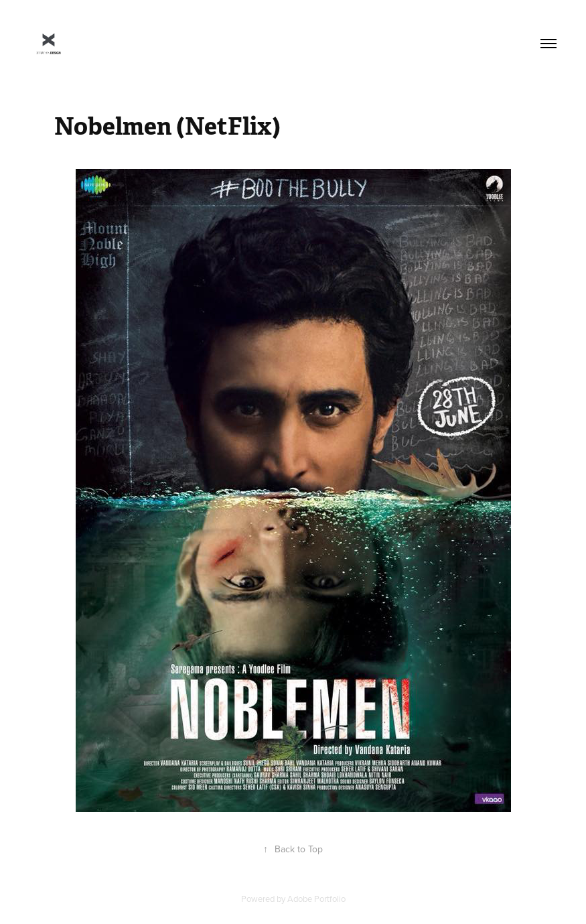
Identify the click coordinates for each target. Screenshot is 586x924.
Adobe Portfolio (316, 899)
